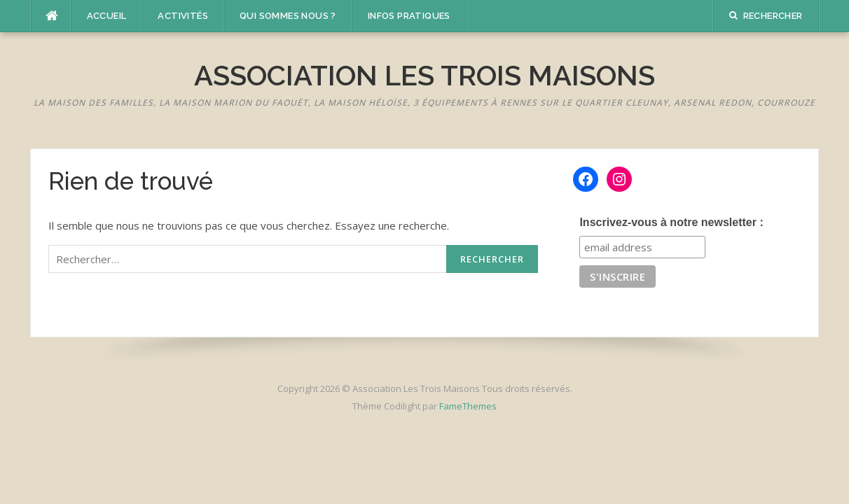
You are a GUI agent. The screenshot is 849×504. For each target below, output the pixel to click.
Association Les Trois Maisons (424, 75)
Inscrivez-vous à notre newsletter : (671, 222)
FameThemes (468, 406)
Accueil (107, 16)
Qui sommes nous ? (288, 16)
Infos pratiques (409, 16)
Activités (183, 16)
